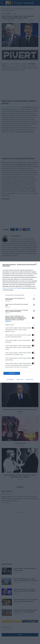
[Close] (37, 265)
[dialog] (20, 322)
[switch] (33, 299)
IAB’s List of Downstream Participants (12, 288)
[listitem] (20, 295)
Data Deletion (10, 379)
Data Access (20, 379)
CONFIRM (12, 373)
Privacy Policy (30, 379)
